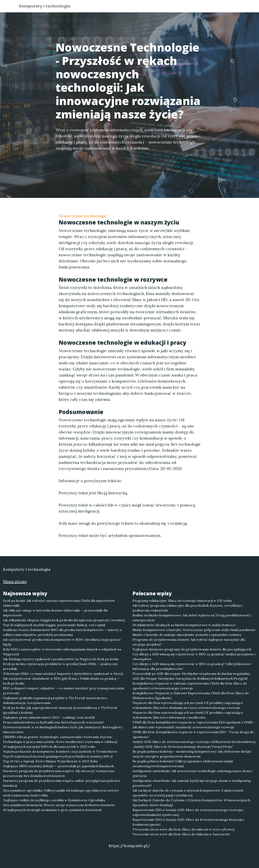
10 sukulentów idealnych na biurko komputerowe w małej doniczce (184, 625)
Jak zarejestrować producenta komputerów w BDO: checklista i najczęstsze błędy (62, 642)
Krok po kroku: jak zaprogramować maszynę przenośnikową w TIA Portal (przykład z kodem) (60, 710)
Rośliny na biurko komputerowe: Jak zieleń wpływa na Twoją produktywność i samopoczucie (192, 618)
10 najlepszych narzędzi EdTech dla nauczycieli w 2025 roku (49, 747)
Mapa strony (15, 581)
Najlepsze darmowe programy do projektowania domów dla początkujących (192, 649)
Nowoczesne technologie (83, 216)
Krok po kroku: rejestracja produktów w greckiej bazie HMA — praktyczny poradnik (60, 666)
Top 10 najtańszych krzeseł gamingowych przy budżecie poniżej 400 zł (58, 756)
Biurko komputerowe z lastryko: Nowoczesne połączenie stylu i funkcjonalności (194, 630)
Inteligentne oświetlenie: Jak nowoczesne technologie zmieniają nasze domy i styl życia (193, 773)
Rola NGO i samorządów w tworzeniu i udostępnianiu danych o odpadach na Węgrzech (62, 652)
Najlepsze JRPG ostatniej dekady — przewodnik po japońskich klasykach (58, 766)
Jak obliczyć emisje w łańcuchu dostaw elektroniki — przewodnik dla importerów (55, 613)
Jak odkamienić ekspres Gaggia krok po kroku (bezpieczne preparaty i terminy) (64, 620)
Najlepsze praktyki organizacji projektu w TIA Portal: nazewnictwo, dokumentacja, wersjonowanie (55, 700)
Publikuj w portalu (178, 7)
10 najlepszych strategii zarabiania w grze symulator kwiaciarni (52, 810)
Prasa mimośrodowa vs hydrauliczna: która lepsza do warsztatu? (54, 722)
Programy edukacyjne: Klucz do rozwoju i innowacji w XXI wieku (182, 601)
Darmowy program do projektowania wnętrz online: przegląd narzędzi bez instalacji (62, 783)
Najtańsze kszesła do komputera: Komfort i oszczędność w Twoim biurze (60, 751)
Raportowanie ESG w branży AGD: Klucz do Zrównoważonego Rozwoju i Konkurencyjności (188, 822)
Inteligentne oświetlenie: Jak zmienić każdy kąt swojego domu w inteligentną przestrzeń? (192, 783)
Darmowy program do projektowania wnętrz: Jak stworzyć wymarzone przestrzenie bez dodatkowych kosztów (59, 773)
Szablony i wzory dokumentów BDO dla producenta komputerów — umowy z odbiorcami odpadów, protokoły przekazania (62, 632)
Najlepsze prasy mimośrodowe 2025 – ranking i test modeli (49, 717)
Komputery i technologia (47, 7)
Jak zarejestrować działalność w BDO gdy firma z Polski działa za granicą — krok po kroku (61, 681)
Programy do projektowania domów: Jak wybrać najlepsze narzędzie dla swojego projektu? (189, 642)
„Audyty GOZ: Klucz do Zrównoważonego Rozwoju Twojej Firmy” (183, 747)
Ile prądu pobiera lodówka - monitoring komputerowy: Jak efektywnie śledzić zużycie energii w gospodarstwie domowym (192, 754)
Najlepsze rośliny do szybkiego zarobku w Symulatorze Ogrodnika (54, 800)
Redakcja (208, 7)
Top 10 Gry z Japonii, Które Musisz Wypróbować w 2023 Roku (50, 761)
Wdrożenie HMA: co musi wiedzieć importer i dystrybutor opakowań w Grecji (63, 674)
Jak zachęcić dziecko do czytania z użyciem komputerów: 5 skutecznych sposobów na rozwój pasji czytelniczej (188, 793)
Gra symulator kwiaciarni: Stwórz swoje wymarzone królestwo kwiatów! (59, 805)
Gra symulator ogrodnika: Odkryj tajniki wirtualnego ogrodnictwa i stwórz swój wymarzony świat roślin (61, 793)
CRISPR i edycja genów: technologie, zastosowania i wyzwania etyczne (58, 737)
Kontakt (231, 7)
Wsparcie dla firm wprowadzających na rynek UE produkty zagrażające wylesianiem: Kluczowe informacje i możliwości (188, 715)
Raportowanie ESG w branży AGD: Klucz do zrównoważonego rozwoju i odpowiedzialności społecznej (188, 812)
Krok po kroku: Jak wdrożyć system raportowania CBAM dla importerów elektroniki (59, 603)
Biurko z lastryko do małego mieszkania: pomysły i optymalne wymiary (187, 635)
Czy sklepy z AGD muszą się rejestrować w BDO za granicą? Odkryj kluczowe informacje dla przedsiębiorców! (192, 666)
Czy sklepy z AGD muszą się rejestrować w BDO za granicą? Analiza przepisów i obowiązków (194, 657)
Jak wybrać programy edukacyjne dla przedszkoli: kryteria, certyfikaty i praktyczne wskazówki (187, 608)
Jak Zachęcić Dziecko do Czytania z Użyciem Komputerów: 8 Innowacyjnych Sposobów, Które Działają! (191, 803)
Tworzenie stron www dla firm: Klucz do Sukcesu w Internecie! (181, 834)
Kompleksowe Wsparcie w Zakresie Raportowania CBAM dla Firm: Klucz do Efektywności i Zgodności (191, 695)
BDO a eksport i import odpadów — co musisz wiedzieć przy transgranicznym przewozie (64, 691)
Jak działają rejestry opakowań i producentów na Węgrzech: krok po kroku (61, 659)
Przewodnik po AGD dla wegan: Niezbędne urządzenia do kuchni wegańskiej (191, 674)
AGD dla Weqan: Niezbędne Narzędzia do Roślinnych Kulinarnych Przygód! (190, 678)
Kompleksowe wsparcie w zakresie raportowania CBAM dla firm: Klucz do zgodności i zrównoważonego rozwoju (190, 686)
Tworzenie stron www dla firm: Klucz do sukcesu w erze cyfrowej (183, 829)
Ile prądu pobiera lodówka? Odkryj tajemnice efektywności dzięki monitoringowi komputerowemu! (183, 764)
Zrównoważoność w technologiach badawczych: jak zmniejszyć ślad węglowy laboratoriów (63, 730)
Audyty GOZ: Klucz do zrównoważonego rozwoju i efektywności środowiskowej (194, 742)
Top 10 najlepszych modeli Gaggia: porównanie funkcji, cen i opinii (54, 625)
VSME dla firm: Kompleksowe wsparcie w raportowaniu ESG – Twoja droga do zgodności (193, 734)
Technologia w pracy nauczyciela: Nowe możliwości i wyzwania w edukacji (60, 742)
